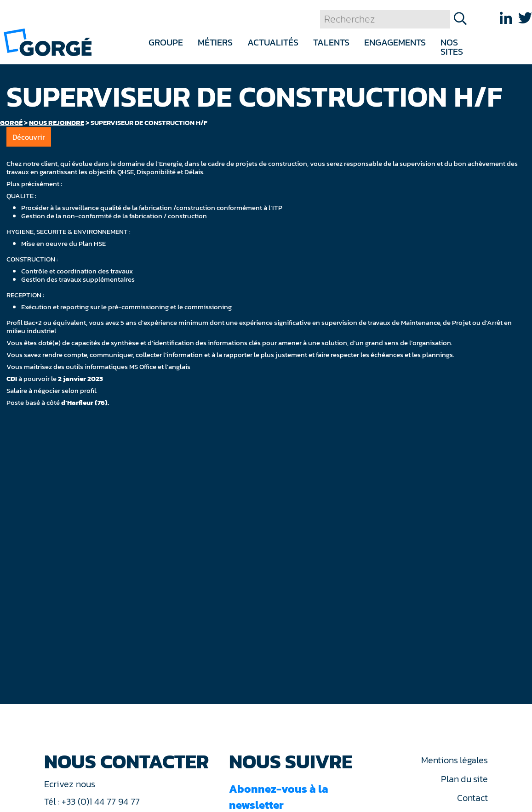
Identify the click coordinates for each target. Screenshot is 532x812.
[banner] (48, 42)
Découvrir (29, 137)
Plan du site (464, 779)
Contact (472, 798)
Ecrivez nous (71, 784)
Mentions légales (454, 760)
